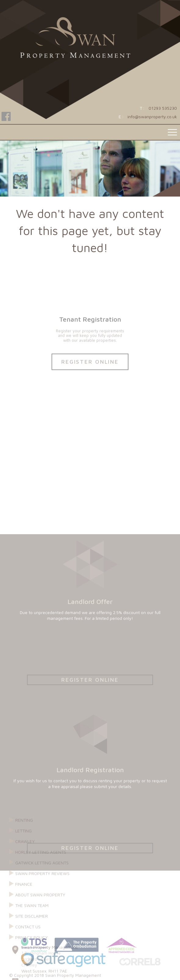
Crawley (25, 904)
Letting (23, 893)
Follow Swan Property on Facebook (6, 117)
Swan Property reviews (42, 936)
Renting (24, 882)
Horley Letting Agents (41, 914)
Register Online (90, 384)
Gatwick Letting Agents (42, 925)
